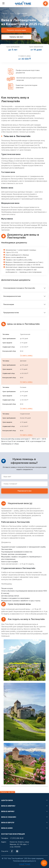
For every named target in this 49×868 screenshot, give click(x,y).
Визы (12, 13)
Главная (4, 13)
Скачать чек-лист (16, 37)
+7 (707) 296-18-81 (17, 838)
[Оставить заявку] (44, 863)
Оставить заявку (26, 355)
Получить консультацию (16, 30)
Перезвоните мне (24, 491)
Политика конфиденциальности (24, 861)
